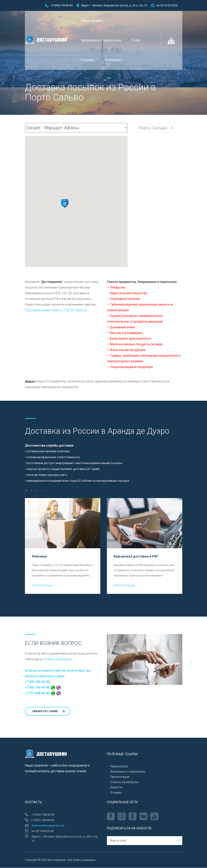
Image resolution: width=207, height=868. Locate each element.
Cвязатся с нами (48, 712)
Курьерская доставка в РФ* (136, 557)
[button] (65, 204)
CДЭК (69, 310)
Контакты (113, 60)
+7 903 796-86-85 (43, 688)
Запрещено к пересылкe (101, 40)
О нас (136, 40)
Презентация (120, 777)
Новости (116, 787)
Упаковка (39, 557)
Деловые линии (39, 310)
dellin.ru (57, 310)
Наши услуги (119, 767)
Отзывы (87, 60)
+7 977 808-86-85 (43, 693)
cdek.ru (80, 310)
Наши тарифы (92, 21)
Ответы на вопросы (58, 659)
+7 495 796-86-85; (38, 682)
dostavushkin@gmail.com (48, 826)
